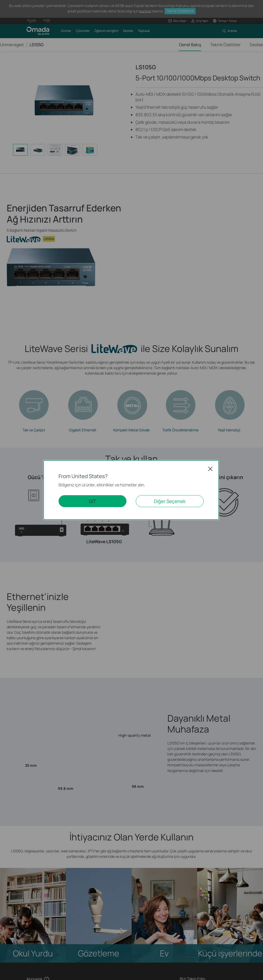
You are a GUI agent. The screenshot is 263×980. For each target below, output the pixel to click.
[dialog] (131, 490)
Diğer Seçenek (170, 501)
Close (210, 469)
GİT (93, 501)
